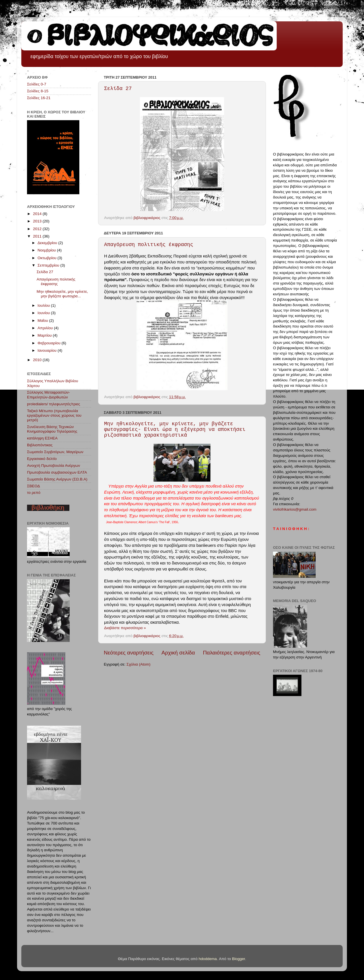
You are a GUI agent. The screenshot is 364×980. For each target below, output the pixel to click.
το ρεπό (34, 493)
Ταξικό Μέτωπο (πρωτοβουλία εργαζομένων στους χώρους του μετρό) (54, 415)
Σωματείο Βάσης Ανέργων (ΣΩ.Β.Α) (57, 479)
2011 (38, 236)
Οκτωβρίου (47, 258)
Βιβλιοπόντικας (40, 445)
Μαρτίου (45, 335)
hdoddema (208, 959)
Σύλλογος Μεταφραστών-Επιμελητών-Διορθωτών (48, 395)
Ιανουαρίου (47, 350)
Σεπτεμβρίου (49, 265)
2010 (38, 360)
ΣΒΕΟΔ (34, 486)
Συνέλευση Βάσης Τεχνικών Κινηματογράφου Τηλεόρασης (52, 429)
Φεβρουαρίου (49, 343)
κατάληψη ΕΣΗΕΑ (42, 438)
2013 (38, 221)
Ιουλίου (44, 305)
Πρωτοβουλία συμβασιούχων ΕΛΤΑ (57, 472)
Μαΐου (43, 321)
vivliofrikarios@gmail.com (295, 509)
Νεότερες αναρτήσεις (129, 653)
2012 (38, 229)
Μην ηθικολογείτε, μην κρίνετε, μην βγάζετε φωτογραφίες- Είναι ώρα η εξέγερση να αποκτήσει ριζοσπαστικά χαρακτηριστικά (175, 429)
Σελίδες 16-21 (39, 98)
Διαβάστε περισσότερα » (125, 628)
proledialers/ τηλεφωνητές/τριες (54, 404)
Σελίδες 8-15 (38, 91)
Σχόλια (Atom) (138, 664)
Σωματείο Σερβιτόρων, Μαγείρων (55, 452)
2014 (38, 214)
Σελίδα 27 (118, 89)
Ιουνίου (44, 313)
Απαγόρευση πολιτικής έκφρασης (149, 245)
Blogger (239, 959)
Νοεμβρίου (47, 250)
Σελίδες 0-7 (37, 84)
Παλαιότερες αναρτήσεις (231, 653)
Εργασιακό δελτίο (42, 459)
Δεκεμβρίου (48, 243)
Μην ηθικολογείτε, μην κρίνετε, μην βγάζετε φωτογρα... (62, 294)
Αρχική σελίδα (178, 653)
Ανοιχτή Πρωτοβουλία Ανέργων (54, 466)
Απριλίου (46, 328)
